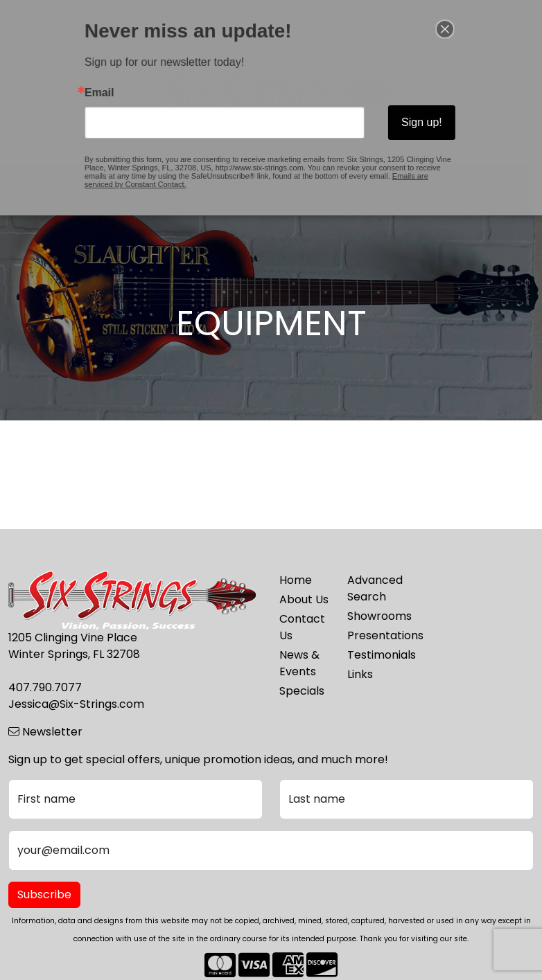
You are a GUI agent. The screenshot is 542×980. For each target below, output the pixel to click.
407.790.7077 (45, 687)
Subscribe (44, 894)
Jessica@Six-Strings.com (76, 704)
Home (296, 580)
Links (360, 674)
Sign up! (402, 120)
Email (121, 95)
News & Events (299, 663)
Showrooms (373, 616)
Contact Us (302, 627)
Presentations (373, 635)
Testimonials (373, 655)
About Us (304, 599)
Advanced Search (373, 588)
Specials (302, 691)
